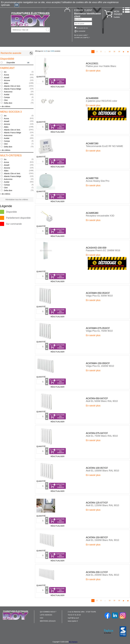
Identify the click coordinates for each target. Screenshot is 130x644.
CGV (42, 618)
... (105, 52)
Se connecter (81, 31)
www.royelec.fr (73, 621)
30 (119, 52)
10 (110, 52)
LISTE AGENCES (46, 615)
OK (17, 5)
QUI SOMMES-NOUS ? (48, 612)
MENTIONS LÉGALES (48, 621)
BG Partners (73, 642)
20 (114, 52)
